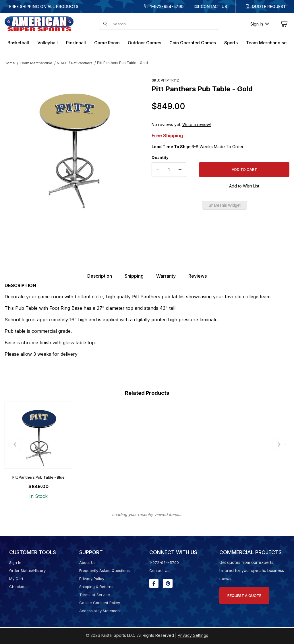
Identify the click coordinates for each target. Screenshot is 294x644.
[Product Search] (164, 24)
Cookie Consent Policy (100, 603)
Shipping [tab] (134, 276)
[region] (73, 229)
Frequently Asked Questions (105, 570)
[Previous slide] (15, 444)
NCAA (62, 63)
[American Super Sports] (39, 23)
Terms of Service (95, 595)
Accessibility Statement (100, 611)
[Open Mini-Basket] (283, 24)
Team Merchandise (36, 63)
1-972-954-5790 (167, 6)
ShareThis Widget (224, 205)
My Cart (16, 579)
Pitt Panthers (82, 63)
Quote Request (269, 6)
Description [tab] (100, 276)
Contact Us (214, 6)
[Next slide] (279, 444)
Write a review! (197, 124)
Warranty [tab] (166, 276)
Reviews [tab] (198, 276)
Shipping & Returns (96, 587)
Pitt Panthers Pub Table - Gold (122, 63)
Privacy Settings (193, 635)
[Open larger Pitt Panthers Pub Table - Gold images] (73, 145)
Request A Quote (244, 595)
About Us (87, 562)
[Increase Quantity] (180, 170)
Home (10, 63)
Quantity (160, 157)
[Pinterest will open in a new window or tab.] (168, 583)
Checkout (18, 587)
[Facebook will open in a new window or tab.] (154, 583)
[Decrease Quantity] (158, 170)
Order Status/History (27, 570)
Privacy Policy (92, 579)
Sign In (260, 24)
